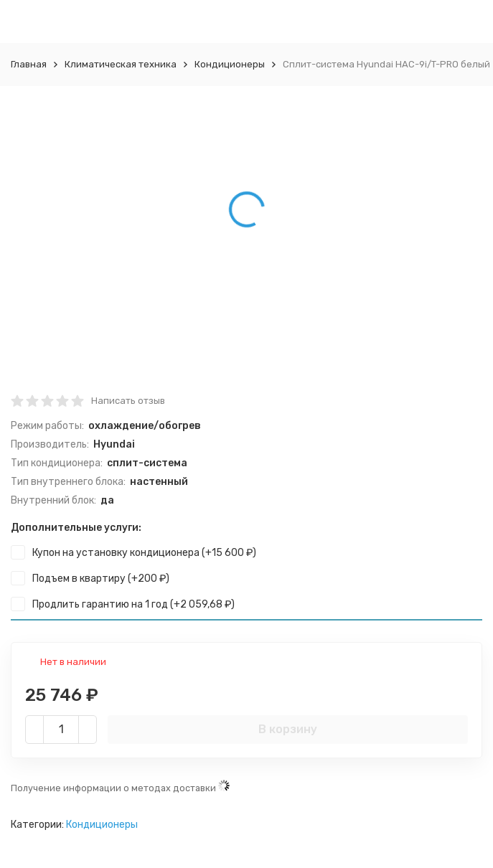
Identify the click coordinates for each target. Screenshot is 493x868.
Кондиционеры (230, 64)
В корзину (288, 729)
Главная (29, 64)
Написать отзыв (128, 401)
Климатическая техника (121, 64)
